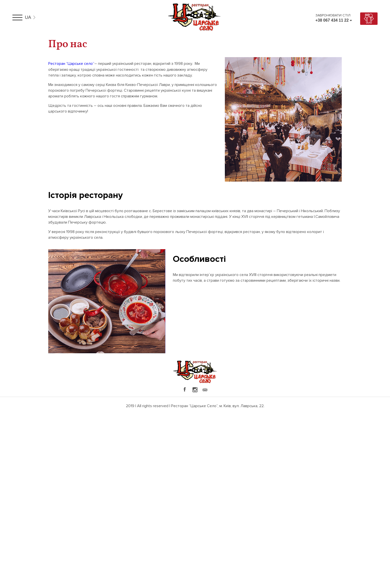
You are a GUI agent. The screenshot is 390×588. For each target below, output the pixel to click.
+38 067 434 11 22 (332, 20)
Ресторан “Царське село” (71, 64)
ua (28, 17)
